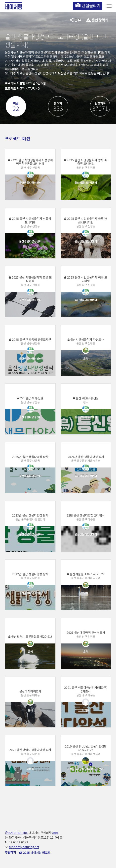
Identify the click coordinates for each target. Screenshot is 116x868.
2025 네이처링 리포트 (35, 852)
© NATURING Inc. (17, 833)
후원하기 (10, 852)
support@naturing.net (24, 847)
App (55, 833)
